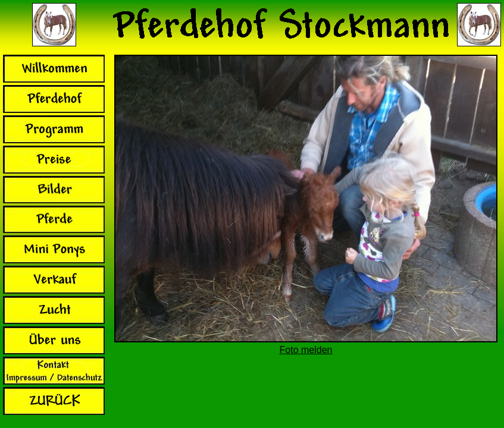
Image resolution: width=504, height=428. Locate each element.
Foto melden (306, 350)
